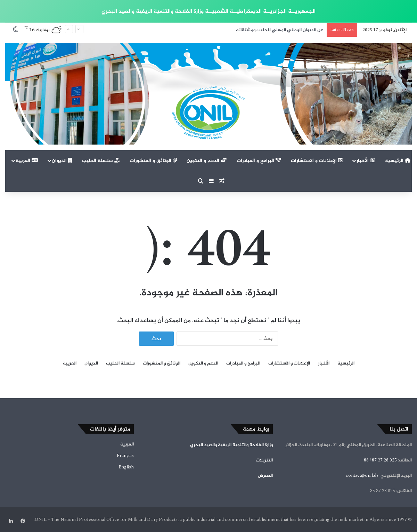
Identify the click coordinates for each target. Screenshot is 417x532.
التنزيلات (264, 460)
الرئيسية (398, 160)
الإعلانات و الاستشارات (317, 160)
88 (366, 460)
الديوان (62, 160)
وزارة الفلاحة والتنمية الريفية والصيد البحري (231, 445)
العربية (27, 160)
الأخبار (366, 160)
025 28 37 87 (384, 460)
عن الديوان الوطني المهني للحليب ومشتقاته (280, 30)
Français (125, 456)
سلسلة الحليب (101, 160)
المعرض (265, 475)
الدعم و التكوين (207, 160)
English (126, 467)
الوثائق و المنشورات (153, 160)
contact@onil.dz (362, 475)
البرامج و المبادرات (259, 160)
